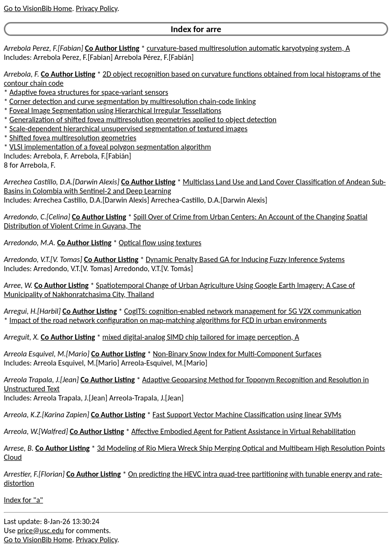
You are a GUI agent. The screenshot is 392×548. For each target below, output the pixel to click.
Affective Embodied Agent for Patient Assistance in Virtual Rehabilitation (243, 431)
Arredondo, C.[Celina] (37, 217)
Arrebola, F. (22, 74)
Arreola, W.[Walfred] (36, 431)
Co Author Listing (112, 48)
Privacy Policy (96, 8)
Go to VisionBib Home (38, 8)
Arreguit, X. (21, 337)
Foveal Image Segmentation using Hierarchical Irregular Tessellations (115, 110)
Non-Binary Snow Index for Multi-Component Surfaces (237, 354)
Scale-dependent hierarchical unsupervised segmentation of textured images (129, 129)
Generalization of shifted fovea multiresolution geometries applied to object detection (143, 120)
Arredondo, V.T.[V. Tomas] (43, 259)
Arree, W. (18, 285)
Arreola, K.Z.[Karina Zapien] (46, 415)
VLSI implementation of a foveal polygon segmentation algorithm (110, 147)
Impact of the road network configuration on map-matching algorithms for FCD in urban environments (168, 320)
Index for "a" (23, 500)
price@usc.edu (40, 531)
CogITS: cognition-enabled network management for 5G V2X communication (243, 311)
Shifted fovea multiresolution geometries (73, 138)
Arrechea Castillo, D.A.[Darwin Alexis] (62, 182)
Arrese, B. (19, 448)
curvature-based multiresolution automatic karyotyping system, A (248, 48)
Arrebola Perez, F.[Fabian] (44, 48)
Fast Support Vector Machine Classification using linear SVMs (247, 415)
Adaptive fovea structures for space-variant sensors (89, 92)
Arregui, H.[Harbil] (32, 311)
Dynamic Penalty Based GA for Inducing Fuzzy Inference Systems (245, 259)
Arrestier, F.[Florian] (34, 474)
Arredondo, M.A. (30, 243)
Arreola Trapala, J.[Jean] (41, 380)
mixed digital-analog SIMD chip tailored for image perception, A (201, 337)
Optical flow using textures (160, 243)
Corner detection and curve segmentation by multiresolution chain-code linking (133, 101)
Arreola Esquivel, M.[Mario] (47, 354)
